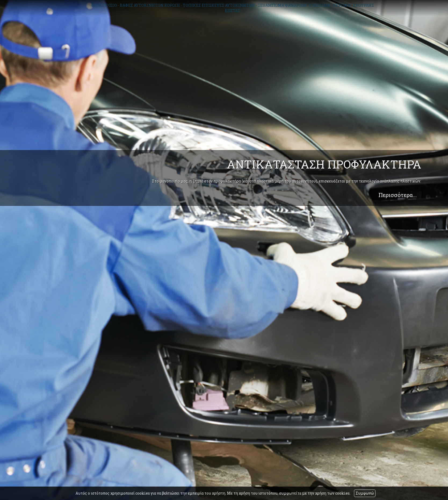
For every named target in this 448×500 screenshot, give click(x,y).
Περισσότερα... (398, 195)
